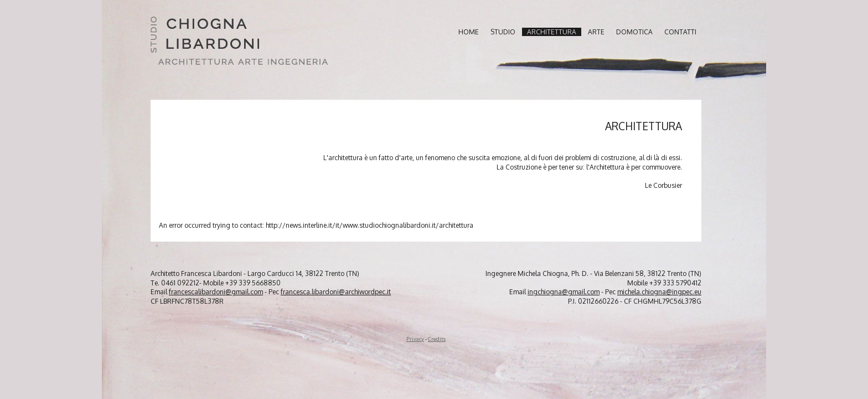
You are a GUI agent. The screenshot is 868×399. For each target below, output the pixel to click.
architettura (552, 32)
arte (596, 32)
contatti (680, 32)
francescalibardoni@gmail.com (216, 292)
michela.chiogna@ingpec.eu (659, 292)
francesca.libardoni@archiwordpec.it (336, 292)
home (469, 32)
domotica (634, 32)
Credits (437, 339)
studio (503, 32)
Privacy (415, 339)
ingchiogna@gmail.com (564, 292)
